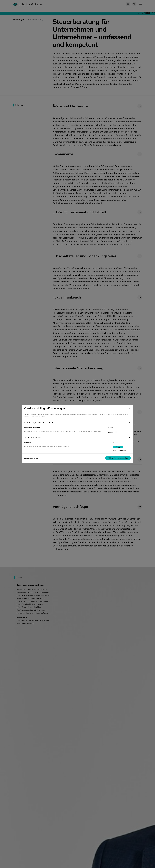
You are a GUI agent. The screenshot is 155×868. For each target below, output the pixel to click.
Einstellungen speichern (109, 459)
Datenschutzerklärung (40, 459)
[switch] (109, 448)
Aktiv (109, 448)
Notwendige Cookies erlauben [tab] (48, 422)
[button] (78, 422)
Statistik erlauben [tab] (42, 438)
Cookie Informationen (111, 451)
